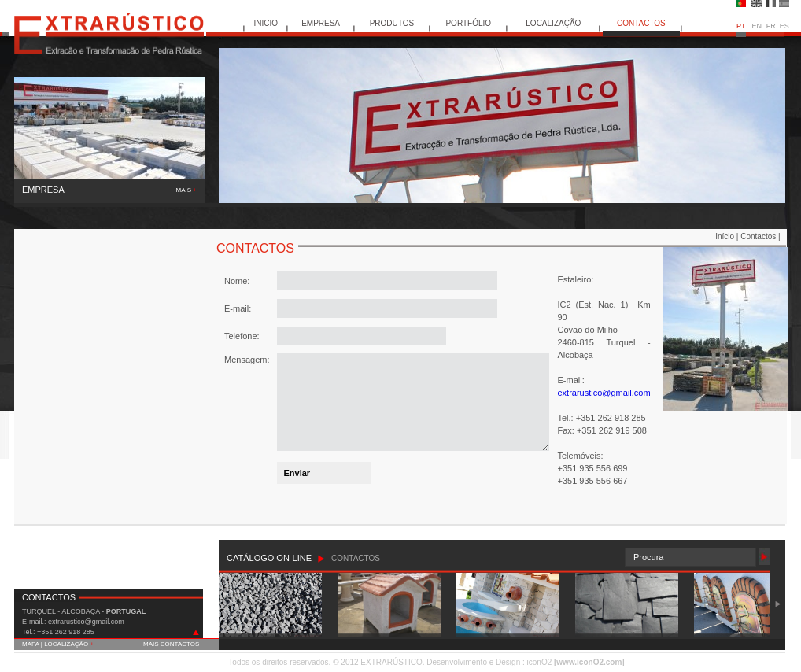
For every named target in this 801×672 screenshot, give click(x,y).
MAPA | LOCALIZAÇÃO (58, 644)
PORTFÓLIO (468, 23)
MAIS (186, 190)
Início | (728, 236)
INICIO (266, 23)
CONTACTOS (641, 23)
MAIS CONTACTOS (173, 644)
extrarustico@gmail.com (604, 393)
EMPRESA (321, 23)
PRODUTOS (392, 23)
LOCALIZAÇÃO (553, 23)
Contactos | (760, 236)
